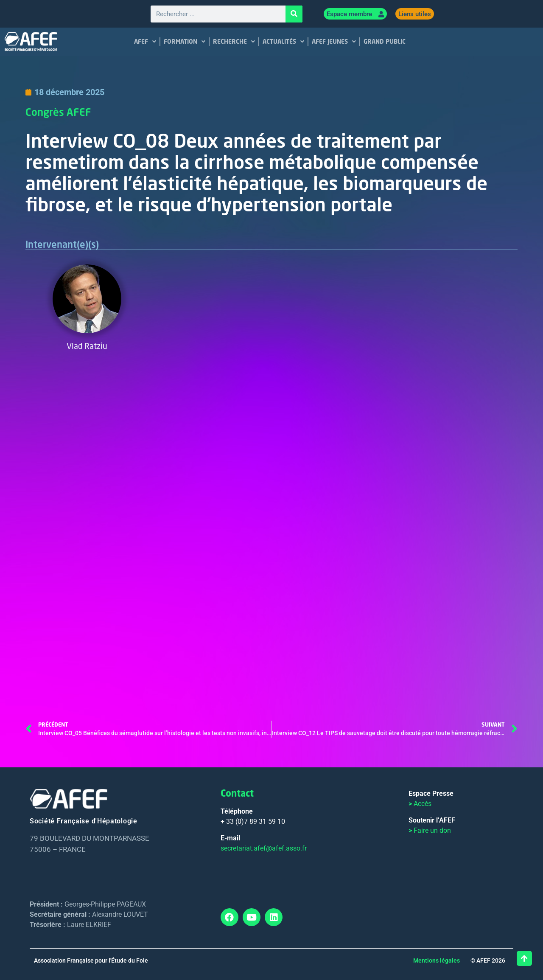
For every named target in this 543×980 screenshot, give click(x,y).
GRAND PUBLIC (385, 41)
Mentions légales (437, 960)
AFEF (145, 42)
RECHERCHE (234, 42)
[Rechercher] (294, 14)
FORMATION (185, 42)
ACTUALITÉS (283, 42)
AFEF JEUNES (334, 42)
